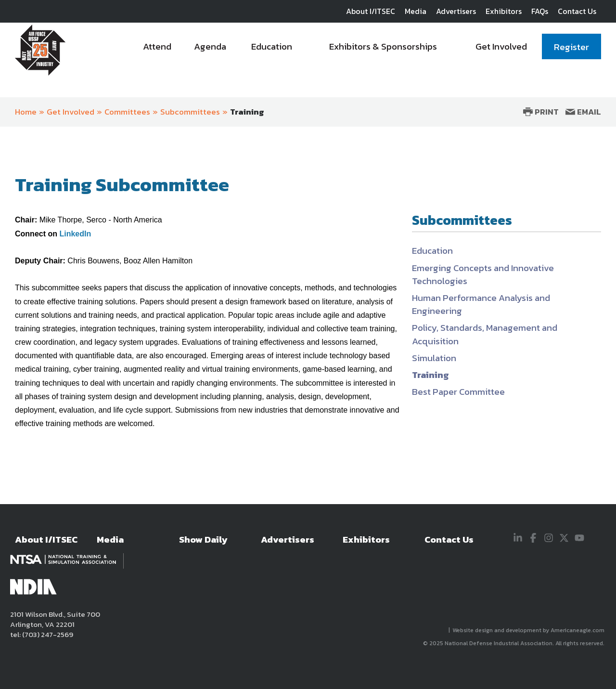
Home (26, 112)
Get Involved (71, 112)
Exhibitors (504, 11)
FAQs (540, 11)
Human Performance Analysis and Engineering (481, 304)
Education (432, 251)
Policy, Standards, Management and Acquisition (485, 334)
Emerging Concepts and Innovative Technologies (483, 274)
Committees (127, 112)
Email (583, 112)
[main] (308, 325)
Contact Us (577, 11)
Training (247, 112)
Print (541, 112)
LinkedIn (75, 234)
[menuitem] (158, 49)
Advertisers (456, 11)
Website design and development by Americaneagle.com (529, 630)
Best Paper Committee (458, 392)
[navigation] (367, 49)
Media (416, 11)
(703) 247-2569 (47, 634)
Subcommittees (190, 112)
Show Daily (203, 539)
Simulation (434, 358)
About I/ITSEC (371, 11)
